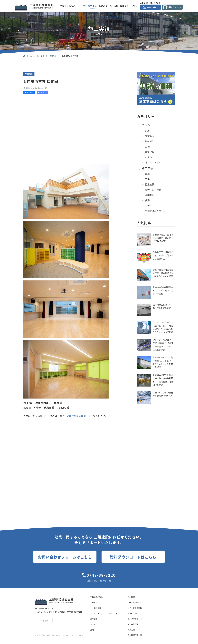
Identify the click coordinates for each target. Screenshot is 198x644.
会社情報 (114, 6)
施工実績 (92, 6)
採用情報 (124, 6)
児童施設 (53, 56)
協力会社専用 (133, 624)
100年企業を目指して (136, 602)
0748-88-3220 (151, 3)
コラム (134, 6)
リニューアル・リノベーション (107, 614)
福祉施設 (150, 141)
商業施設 (150, 195)
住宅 (147, 200)
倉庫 (147, 131)
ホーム (29, 56)
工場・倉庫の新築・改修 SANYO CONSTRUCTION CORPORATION (61, 635)
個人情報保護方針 (135, 635)
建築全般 (150, 152)
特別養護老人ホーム (155, 211)
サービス (82, 6)
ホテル (148, 157)
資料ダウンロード (135, 619)
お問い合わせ (133, 613)
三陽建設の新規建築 (75, 416)
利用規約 (131, 630)
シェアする (29, 93)
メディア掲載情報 (135, 608)
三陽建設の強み (68, 6)
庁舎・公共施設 (153, 190)
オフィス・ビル (153, 162)
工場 (147, 146)
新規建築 (98, 608)
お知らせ (103, 6)
